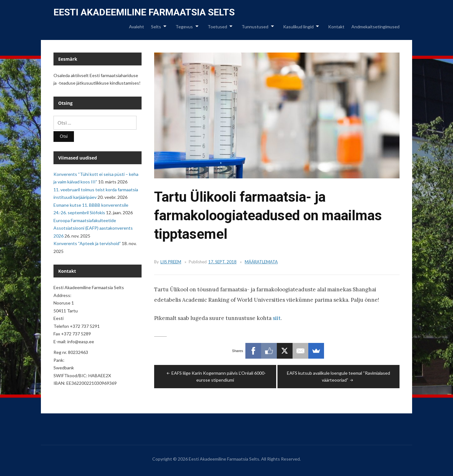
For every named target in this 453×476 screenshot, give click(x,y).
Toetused (217, 27)
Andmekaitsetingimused (375, 27)
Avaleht (137, 27)
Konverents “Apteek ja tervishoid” (87, 243)
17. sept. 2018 (222, 262)
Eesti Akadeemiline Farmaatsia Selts (144, 12)
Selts (156, 27)
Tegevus (184, 27)
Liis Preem (171, 262)
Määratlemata (261, 262)
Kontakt (336, 27)
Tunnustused (255, 27)
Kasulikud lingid (298, 27)
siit (277, 318)
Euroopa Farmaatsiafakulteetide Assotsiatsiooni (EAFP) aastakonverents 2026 (93, 228)
